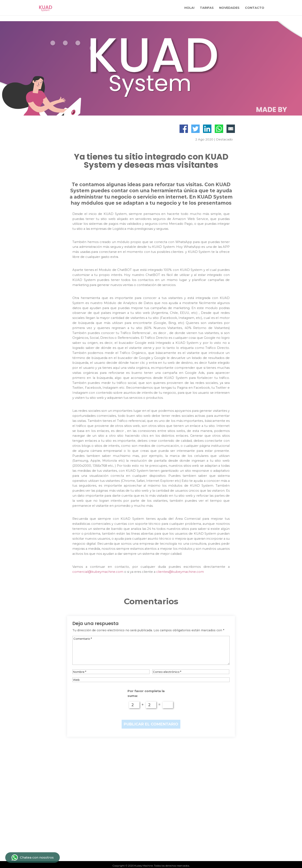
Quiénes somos (94, 846)
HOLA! (189, 8)
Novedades (90, 839)
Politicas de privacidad (181, 839)
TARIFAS (207, 8)
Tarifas (86, 825)
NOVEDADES (229, 8)
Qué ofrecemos (94, 832)
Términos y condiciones (182, 832)
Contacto (169, 825)
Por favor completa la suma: (146, 693)
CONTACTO (255, 8)
